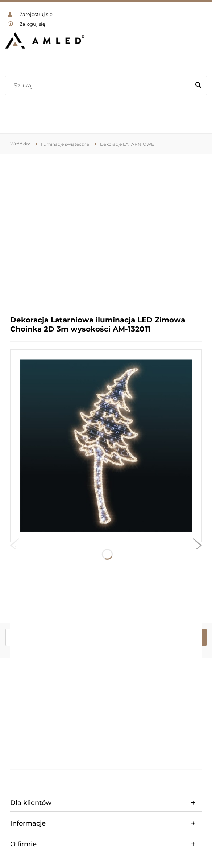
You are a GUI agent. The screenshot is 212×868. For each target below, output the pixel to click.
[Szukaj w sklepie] (99, 86)
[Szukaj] (198, 86)
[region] (106, 229)
